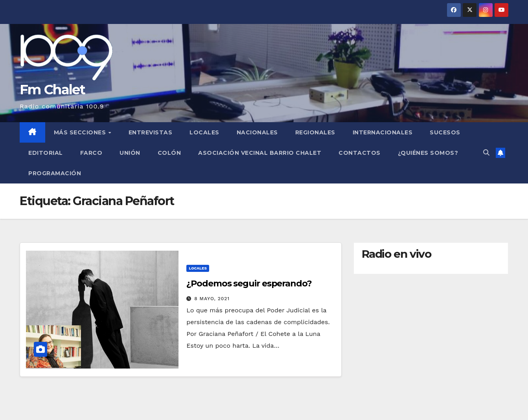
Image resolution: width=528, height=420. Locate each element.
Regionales (315, 132)
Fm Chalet (52, 90)
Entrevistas (151, 132)
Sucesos (445, 132)
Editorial (46, 153)
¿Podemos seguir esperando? (249, 283)
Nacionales (257, 132)
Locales (204, 132)
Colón (169, 153)
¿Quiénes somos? (428, 153)
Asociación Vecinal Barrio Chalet (260, 153)
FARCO (91, 153)
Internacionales (383, 132)
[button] (486, 153)
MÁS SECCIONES (81, 132)
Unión (130, 153)
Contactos (360, 153)
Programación (55, 173)
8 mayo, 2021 (212, 299)
